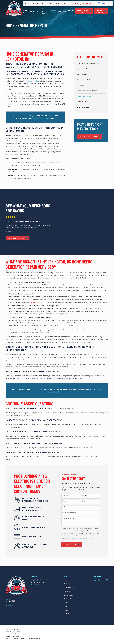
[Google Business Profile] (95, 570)
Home (65, 570)
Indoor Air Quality (69, 585)
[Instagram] (107, 570)
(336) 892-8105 (35, 292)
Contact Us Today (90, 136)
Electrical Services (69, 589)
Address (67, 497)
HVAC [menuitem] (39, 11)
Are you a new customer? (72, 503)
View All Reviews (15, 233)
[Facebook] (99, 570)
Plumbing (67, 574)
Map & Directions (37, 575)
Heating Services (69, 581)
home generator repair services (65, 268)
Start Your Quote (84, 11)
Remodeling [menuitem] (62, 11)
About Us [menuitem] (25, 11)
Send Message (74, 535)
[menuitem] (91, 64)
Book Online (101, 11)
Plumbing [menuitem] (32, 11)
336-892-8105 (87, 4)
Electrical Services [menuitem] (53, 11)
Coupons (45, 4)
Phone (66, 491)
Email (86, 491)
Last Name (87, 485)
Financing (36, 4)
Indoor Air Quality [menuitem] (45, 11)
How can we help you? (71, 509)
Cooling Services (69, 578)
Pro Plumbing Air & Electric (32, 81)
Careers (28, 4)
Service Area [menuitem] (71, 11)
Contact (67, 4)
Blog (52, 4)
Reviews (59, 4)
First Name (67, 485)
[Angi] (103, 570)
